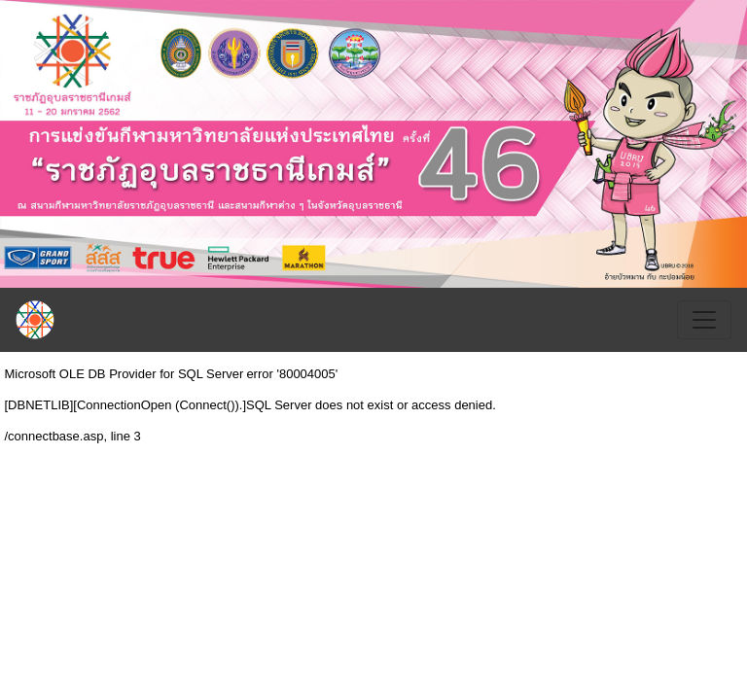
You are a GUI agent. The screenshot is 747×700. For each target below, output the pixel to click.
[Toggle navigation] (704, 320)
